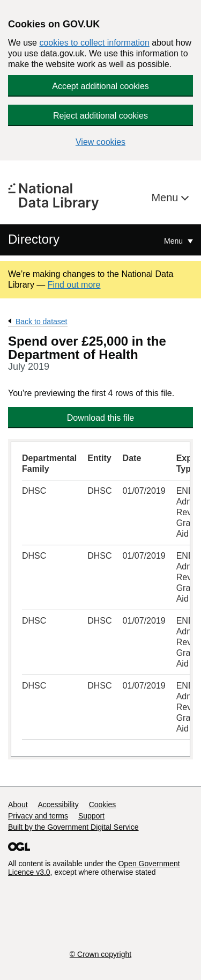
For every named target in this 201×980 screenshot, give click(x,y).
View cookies (100, 142)
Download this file (100, 418)
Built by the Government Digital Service (73, 827)
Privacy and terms (38, 816)
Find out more (74, 285)
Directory (34, 239)
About (18, 805)
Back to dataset (42, 321)
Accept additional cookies (100, 86)
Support (91, 816)
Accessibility (58, 805)
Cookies (103, 805)
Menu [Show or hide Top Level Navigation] (174, 241)
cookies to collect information (94, 43)
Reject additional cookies (100, 116)
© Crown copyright (100, 954)
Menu (166, 198)
